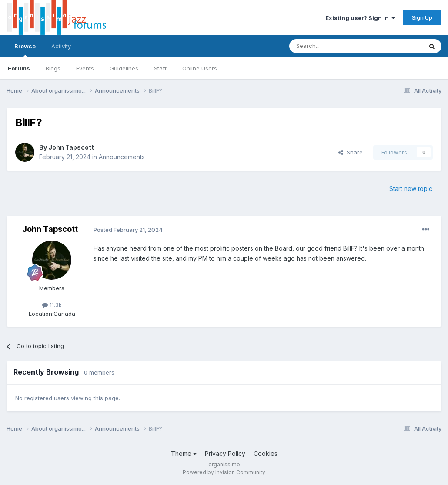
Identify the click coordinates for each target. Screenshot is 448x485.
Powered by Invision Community (224, 472)
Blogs (53, 68)
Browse (25, 50)
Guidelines (124, 68)
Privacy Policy (225, 453)
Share (351, 152)
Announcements (122, 157)
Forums (19, 68)
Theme (184, 453)
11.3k (52, 305)
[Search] (334, 46)
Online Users (200, 68)
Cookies (266, 453)
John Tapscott (71, 147)
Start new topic (411, 189)
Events (85, 68)
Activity (61, 46)
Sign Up (422, 17)
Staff (160, 68)
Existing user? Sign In (360, 18)
